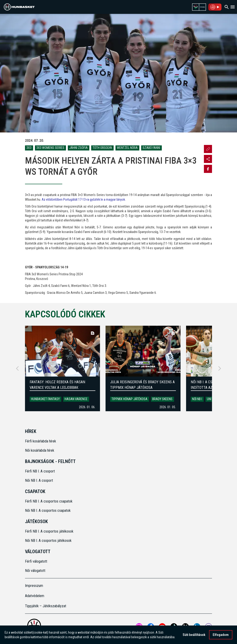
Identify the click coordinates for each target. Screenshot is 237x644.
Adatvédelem (35, 596)
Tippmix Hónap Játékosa (129, 399)
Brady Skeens (162, 399)
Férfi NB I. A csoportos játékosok (49, 531)
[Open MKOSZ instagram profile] (208, 159)
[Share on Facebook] (208, 169)
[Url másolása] (208, 149)
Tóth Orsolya (102, 148)
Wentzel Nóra (127, 148)
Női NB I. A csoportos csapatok (48, 511)
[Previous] (17, 368)
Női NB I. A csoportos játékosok (48, 541)
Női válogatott (35, 571)
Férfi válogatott (36, 561)
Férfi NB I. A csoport (40, 471)
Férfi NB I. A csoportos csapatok (49, 501)
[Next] (220, 368)
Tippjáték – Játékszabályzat (46, 606)
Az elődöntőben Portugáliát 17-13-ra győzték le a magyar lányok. (84, 199)
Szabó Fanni (151, 148)
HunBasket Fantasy (45, 399)
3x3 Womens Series (50, 148)
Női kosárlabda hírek (40, 450)
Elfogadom (221, 635)
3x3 (29, 148)
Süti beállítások (194, 635)
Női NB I (197, 399)
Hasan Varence (76, 399)
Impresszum (34, 586)
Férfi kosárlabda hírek (41, 441)
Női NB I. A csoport (39, 480)
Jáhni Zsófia (78, 148)
